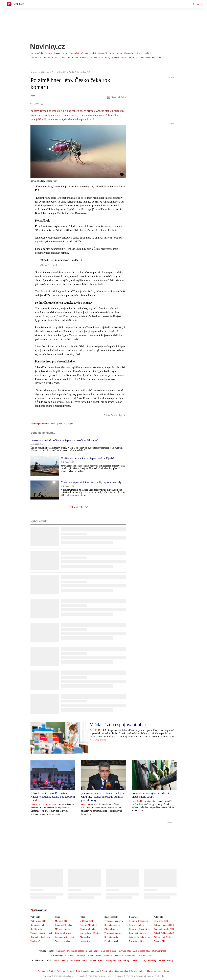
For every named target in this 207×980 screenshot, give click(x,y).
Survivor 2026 (125, 951)
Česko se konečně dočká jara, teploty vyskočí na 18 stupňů (64, 440)
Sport (101, 58)
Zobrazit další (78, 507)
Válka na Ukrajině (89, 53)
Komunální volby (38, 925)
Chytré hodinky (150, 960)
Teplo (70, 424)
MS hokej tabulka (63, 929)
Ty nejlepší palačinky (114, 921)
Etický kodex (107, 971)
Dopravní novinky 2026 (164, 929)
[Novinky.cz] (48, 47)
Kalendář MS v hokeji (65, 937)
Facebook (42, 971)
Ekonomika (129, 53)
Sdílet (122, 97)
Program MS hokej (63, 925)
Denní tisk (146, 58)
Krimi (112, 53)
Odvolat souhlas (138, 971)
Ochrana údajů (122, 971)
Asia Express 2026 (142, 951)
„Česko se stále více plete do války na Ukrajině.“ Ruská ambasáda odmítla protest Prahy (103, 797)
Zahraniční (74, 53)
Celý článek (100, 740)
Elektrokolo (70, 956)
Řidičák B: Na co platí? (164, 933)
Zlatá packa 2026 (108, 951)
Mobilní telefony (61, 960)
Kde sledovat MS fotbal (90, 933)
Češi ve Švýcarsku (137, 933)
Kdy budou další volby (40, 937)
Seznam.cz (198, 4)
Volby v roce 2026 (38, 921)
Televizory (136, 960)
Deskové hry (124, 960)
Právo (33, 96)
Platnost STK (160, 941)
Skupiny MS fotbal (88, 929)
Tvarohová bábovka (113, 933)
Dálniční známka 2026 (164, 925)
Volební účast (37, 941)
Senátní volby (37, 929)
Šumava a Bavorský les (140, 929)
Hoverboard (130, 956)
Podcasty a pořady (89, 58)
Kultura (119, 53)
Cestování (65, 58)
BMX (152, 956)
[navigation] (3, 4)
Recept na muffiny (112, 925)
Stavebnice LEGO (78, 960)
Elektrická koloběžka (114, 956)
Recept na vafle (111, 937)
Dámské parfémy (96, 960)
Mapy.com (61, 951)
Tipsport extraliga (63, 941)
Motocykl (81, 956)
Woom (99, 956)
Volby (65, 53)
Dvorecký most (159, 951)
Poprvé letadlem (136, 925)
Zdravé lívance (111, 929)
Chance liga (85, 937)
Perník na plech (111, 941)
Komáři (62, 424)
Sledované (157, 58)
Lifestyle (139, 53)
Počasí (124, 58)
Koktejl (148, 53)
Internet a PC (36, 58)
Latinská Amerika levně (139, 937)
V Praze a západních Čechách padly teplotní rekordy (91, 482)
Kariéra (70, 971)
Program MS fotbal (88, 925)
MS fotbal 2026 (87, 921)
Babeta (91, 956)
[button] (78, 152)
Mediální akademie (91, 971)
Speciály (116, 58)
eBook (111, 97)
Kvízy (108, 58)
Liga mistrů (85, 941)
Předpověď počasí (75, 951)
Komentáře (103, 53)
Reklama (61, 971)
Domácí (57, 53)
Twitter (52, 971)
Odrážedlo (143, 956)
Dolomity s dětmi (136, 941)
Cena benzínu (92, 951)
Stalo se (49, 53)
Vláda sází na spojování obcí (118, 725)
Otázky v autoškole (162, 937)
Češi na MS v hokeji (64, 933)
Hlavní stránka (37, 53)
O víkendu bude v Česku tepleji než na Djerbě (87, 458)
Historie (75, 58)
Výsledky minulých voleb (41, 933)
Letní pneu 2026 (161, 921)
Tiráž (78, 971)
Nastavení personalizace (158, 971)
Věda (57, 58)
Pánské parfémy (166, 960)
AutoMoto (48, 58)
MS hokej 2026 (62, 921)
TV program (134, 58)
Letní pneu (111, 960)
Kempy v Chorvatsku (138, 921)
